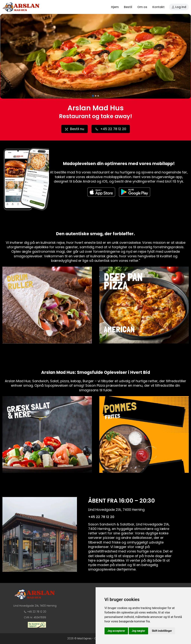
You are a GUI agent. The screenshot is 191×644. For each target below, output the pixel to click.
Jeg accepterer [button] (116, 631)
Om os (142, 7)
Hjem (115, 7)
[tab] (93, 96)
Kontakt (158, 7)
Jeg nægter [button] (138, 631)
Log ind (179, 7)
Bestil (128, 7)
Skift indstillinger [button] (162, 631)
